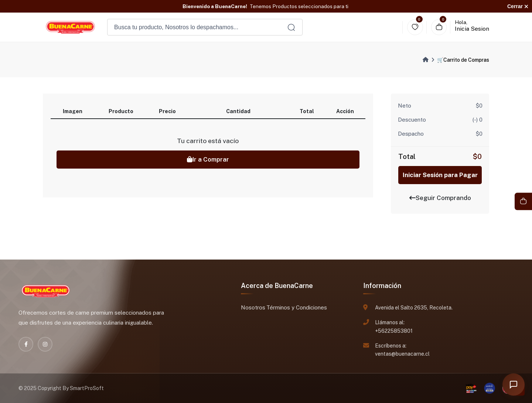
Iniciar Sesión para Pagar (440, 175)
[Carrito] (439, 27)
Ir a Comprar (208, 159)
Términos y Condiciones (297, 307)
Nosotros (253, 307)
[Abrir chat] (514, 385)
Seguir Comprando (440, 198)
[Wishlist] (415, 27)
